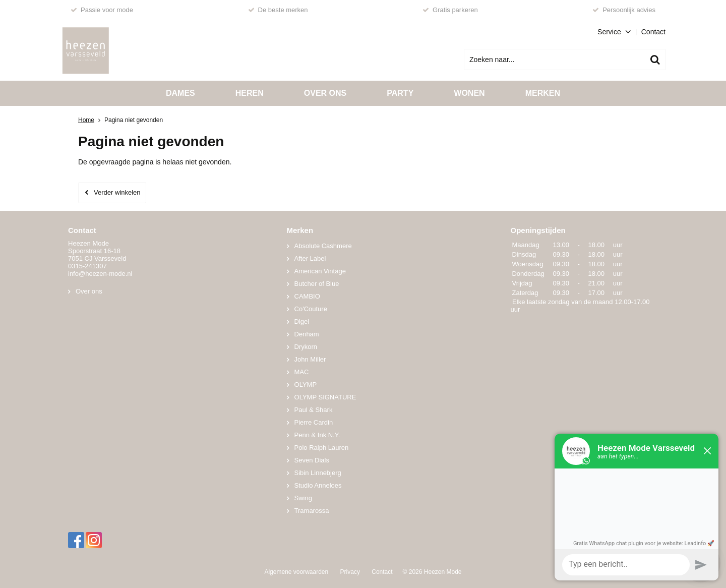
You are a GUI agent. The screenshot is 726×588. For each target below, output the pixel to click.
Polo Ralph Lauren (322, 448)
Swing (303, 498)
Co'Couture (311, 309)
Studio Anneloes (318, 485)
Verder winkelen (117, 192)
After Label (310, 258)
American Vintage (320, 271)
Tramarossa (312, 511)
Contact (653, 32)
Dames (180, 93)
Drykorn (306, 347)
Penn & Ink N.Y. (317, 435)
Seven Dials (312, 460)
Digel (302, 321)
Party (400, 93)
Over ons (325, 93)
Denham (307, 334)
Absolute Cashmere (323, 246)
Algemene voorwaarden (296, 572)
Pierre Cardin (314, 422)
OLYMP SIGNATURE (325, 397)
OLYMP (306, 385)
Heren (250, 93)
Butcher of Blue (317, 284)
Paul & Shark (314, 410)
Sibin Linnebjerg (318, 473)
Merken (543, 93)
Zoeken (655, 60)
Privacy (350, 572)
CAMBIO (307, 296)
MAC (302, 372)
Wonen (469, 93)
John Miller (310, 359)
